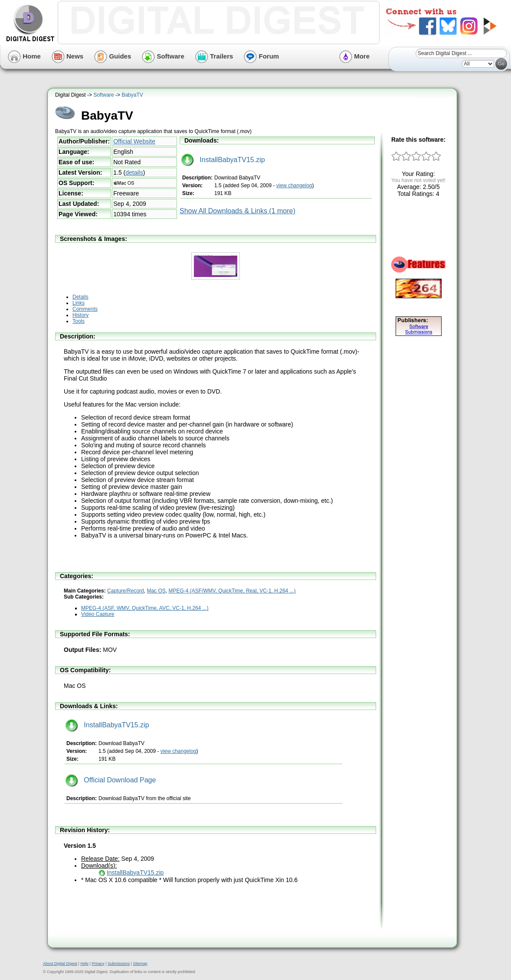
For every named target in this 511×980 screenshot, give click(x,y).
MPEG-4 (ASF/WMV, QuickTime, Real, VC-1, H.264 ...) (232, 591)
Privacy (98, 964)
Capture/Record (126, 591)
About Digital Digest (60, 964)
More (354, 56)
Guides (113, 56)
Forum (261, 56)
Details (80, 297)
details (134, 173)
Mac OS (156, 591)
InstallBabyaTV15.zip (223, 160)
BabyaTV (132, 95)
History (80, 315)
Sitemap (140, 964)
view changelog (294, 186)
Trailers (214, 56)
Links (79, 303)
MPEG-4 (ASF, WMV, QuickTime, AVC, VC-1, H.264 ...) (145, 608)
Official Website (134, 141)
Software (163, 56)
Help (84, 964)
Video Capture (98, 614)
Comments (85, 309)
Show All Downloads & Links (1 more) (237, 211)
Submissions (119, 964)
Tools (79, 321)
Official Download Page (110, 780)
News (67, 56)
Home (24, 56)
